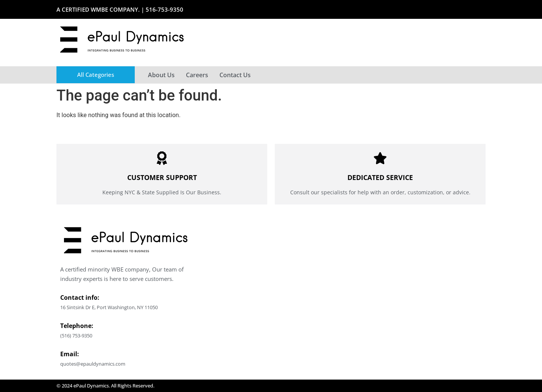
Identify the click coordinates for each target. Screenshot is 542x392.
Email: (70, 354)
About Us (161, 75)
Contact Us (235, 75)
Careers (197, 75)
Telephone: (77, 326)
